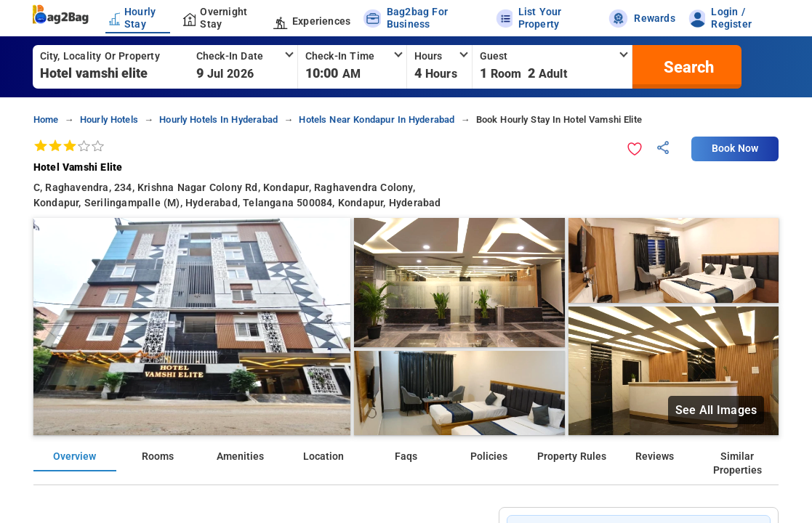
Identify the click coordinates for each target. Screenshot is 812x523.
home (46, 119)
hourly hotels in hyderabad (218, 119)
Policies (489, 457)
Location (323, 457)
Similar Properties (737, 463)
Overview (75, 457)
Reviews (655, 457)
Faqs (406, 457)
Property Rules (572, 457)
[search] (687, 67)
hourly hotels (109, 119)
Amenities (240, 457)
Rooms (158, 457)
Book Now (735, 149)
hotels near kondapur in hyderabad (377, 119)
